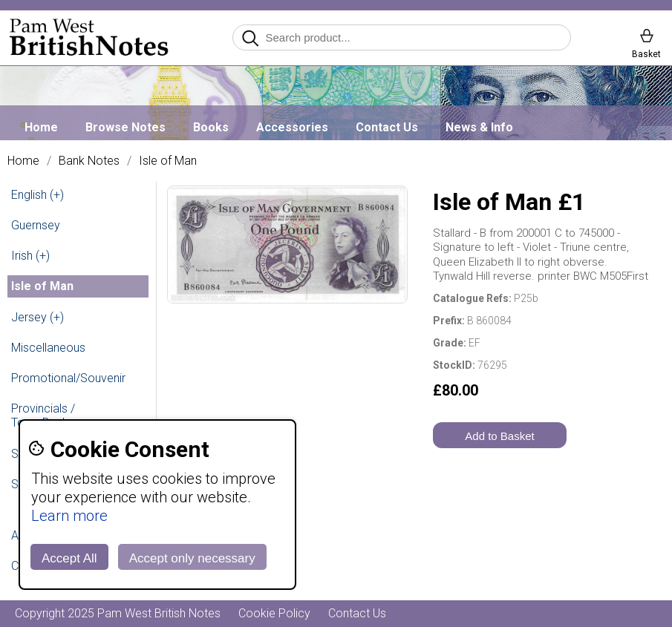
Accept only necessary (192, 558)
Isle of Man (168, 161)
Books (211, 127)
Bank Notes (89, 161)
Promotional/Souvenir (68, 378)
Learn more (69, 516)
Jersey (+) (37, 317)
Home (41, 127)
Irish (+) (30, 256)
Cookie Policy (274, 613)
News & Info (479, 127)
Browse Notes (125, 127)
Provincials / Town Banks (43, 416)
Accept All (69, 558)
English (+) (37, 195)
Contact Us (387, 127)
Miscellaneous (48, 348)
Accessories (292, 127)
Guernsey (36, 225)
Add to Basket (499, 436)
